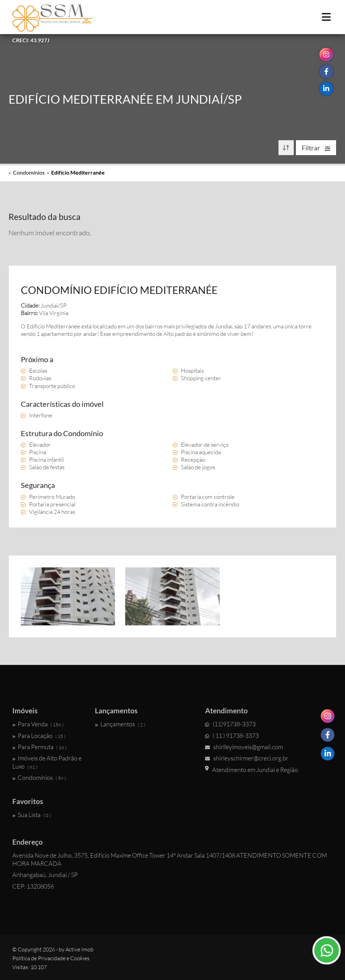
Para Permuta (39, 747)
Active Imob (80, 949)
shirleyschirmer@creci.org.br (247, 758)
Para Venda (38, 724)
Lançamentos (120, 724)
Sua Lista (32, 815)
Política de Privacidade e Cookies (51, 958)
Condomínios (29, 172)
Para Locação (39, 736)
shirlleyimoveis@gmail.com (244, 747)
